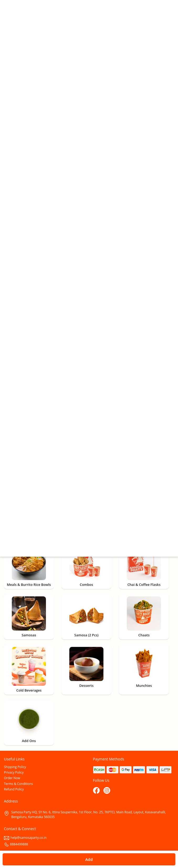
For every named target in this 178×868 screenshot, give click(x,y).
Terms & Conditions (18, 784)
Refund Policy (14, 789)
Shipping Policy (15, 767)
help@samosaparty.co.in (25, 838)
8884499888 (16, 844)
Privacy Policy (14, 772)
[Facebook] (97, 791)
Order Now (12, 778)
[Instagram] (107, 791)
